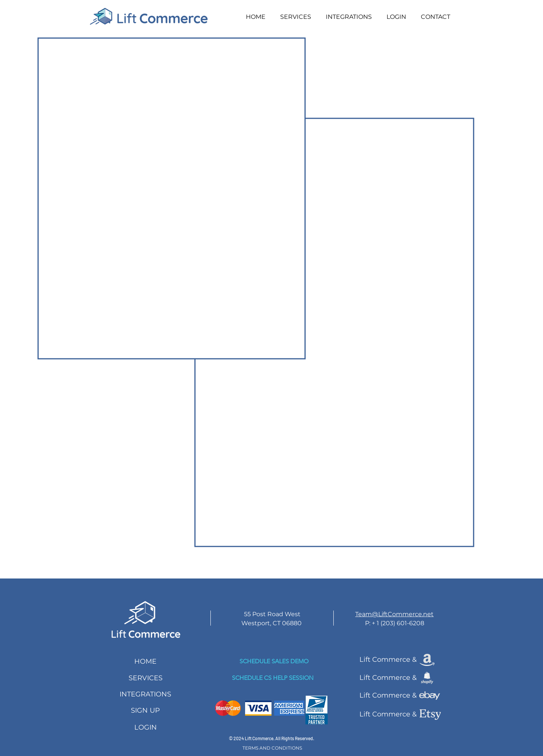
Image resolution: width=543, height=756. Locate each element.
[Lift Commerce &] (386, 660)
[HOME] (145, 662)
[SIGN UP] (145, 711)
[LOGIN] (145, 728)
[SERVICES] (145, 678)
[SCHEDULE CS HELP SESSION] (272, 678)
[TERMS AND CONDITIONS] (272, 748)
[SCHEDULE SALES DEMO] (274, 661)
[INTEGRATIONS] (145, 694)
